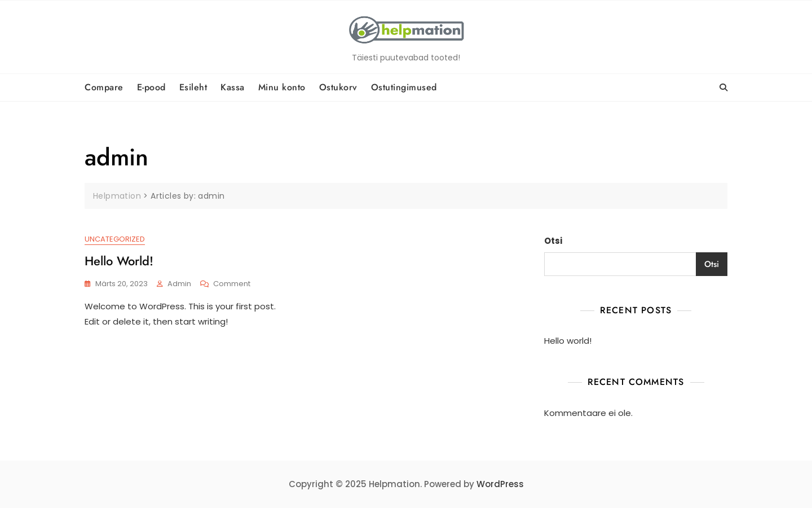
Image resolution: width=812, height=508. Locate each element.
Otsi (553, 241)
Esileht (193, 87)
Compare (104, 87)
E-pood (151, 87)
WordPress (500, 484)
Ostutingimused (404, 87)
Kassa (233, 87)
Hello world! (119, 261)
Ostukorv (338, 87)
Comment (232, 284)
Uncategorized (115, 239)
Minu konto (282, 87)
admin (179, 284)
